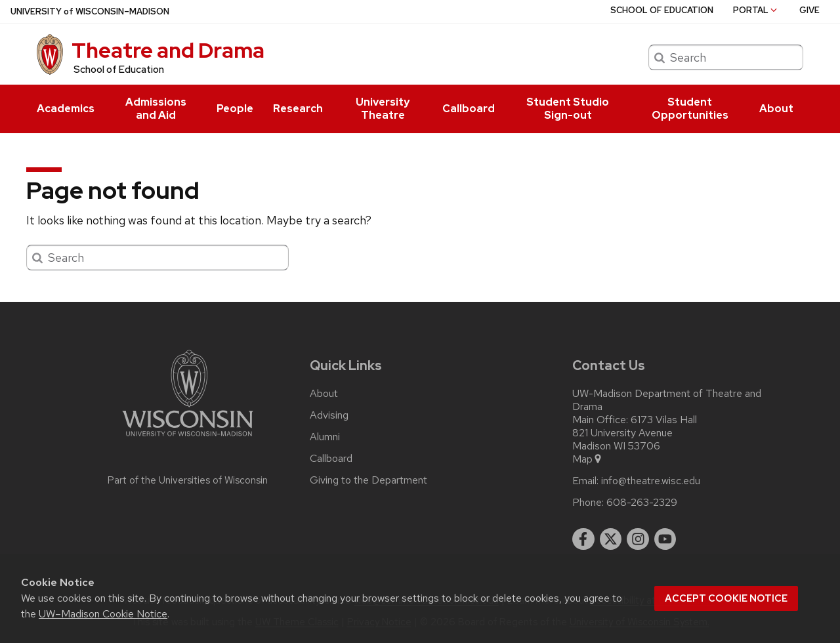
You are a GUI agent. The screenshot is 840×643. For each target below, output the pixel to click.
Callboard (469, 109)
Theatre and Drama (168, 50)
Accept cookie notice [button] (726, 598)
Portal (756, 10)
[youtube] (665, 539)
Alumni (325, 437)
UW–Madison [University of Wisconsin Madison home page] (90, 11)
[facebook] (583, 539)
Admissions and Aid (156, 109)
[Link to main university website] (188, 439)
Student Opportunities (690, 109)
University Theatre (383, 109)
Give (809, 10)
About (776, 109)
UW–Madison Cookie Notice (103, 614)
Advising (329, 415)
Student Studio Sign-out (568, 109)
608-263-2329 (642, 503)
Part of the (188, 480)
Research (298, 109)
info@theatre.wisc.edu (651, 481)
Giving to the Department (368, 480)
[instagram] (638, 539)
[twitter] (611, 539)
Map (588, 459)
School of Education (119, 70)
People (235, 109)
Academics (66, 109)
